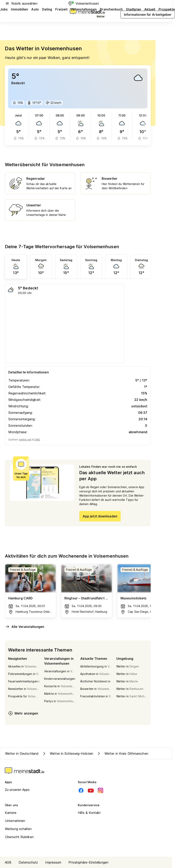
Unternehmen (15, 821)
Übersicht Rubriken (19, 837)
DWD (37, 440)
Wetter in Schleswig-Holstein (67, 753)
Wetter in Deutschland (22, 753)
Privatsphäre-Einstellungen (88, 862)
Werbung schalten (18, 829)
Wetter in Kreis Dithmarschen (122, 753)
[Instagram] (100, 790)
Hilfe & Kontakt (89, 813)
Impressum (53, 862)
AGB (8, 862)
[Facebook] (81, 790)
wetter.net (25, 440)
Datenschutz (28, 862)
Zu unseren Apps (17, 790)
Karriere (11, 813)
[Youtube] (91, 790)
